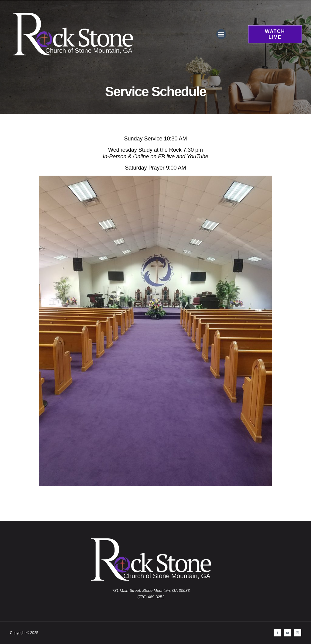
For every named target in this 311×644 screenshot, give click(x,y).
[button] (221, 34)
